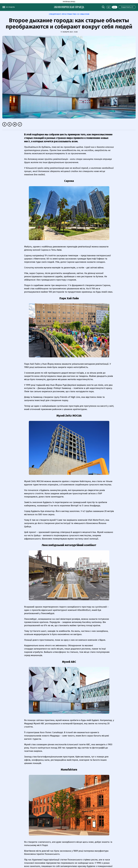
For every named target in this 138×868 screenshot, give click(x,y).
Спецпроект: (69, 14)
